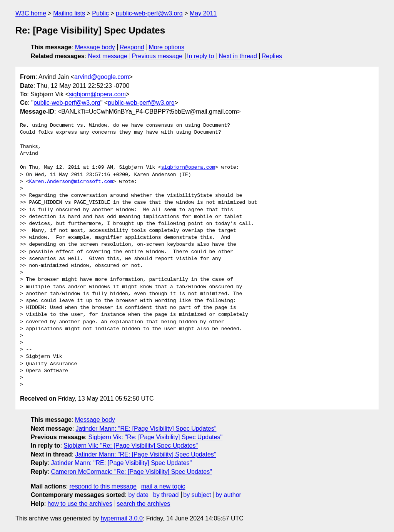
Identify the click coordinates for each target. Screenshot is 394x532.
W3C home (31, 13)
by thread (166, 495)
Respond (132, 47)
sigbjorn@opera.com (97, 94)
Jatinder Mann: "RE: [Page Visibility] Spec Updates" (146, 429)
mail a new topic (163, 486)
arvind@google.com (102, 77)
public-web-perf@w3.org (149, 13)
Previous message (157, 56)
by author (228, 495)
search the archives (144, 504)
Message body (95, 47)
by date (138, 495)
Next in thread (238, 56)
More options (167, 47)
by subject (197, 495)
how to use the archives (80, 504)
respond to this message (103, 486)
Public (100, 13)
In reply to (200, 56)
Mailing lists (69, 13)
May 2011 (203, 13)
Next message (108, 56)
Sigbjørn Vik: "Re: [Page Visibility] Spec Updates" (155, 437)
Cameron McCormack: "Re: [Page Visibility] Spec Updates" (131, 472)
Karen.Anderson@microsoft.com (71, 182)
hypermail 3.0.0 (121, 518)
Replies (272, 56)
